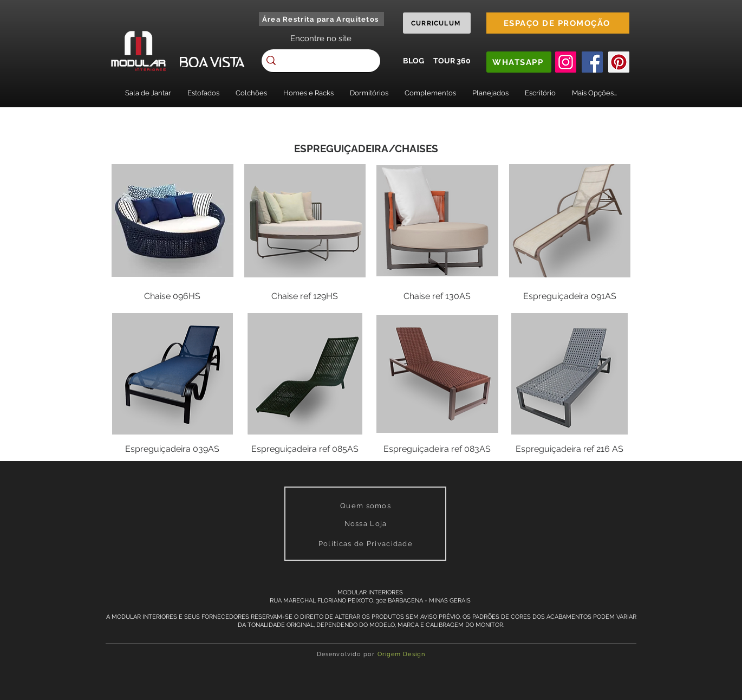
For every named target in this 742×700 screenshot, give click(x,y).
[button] (148, 93)
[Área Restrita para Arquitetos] (321, 19)
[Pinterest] (619, 62)
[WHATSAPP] (519, 62)
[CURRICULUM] (437, 23)
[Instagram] (566, 62)
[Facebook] (592, 62)
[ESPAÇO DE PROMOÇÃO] (558, 23)
